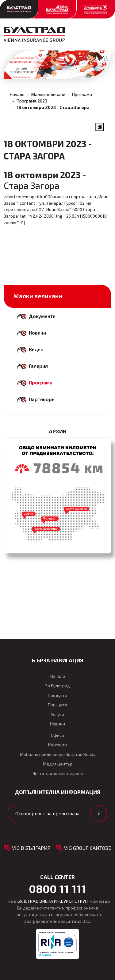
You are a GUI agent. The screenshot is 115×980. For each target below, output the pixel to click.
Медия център (58, 764)
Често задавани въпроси (58, 773)
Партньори (42, 399)
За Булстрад (57, 686)
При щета (57, 705)
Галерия (38, 366)
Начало (17, 94)
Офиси (57, 735)
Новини (37, 333)
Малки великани (48, 94)
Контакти (58, 745)
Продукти (57, 695)
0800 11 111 (57, 889)
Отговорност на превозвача (47, 813)
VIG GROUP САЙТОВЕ (88, 848)
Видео (36, 349)
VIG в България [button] (31, 848)
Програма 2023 (32, 101)
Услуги (57, 714)
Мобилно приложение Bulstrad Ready (58, 754)
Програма (82, 94)
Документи (42, 316)
